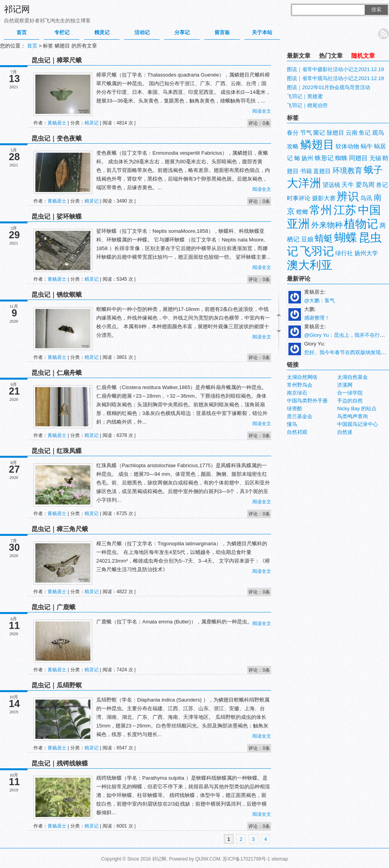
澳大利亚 (310, 265)
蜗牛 (367, 146)
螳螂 (302, 212)
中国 (369, 210)
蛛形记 (324, 158)
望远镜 (331, 185)
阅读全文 (262, 111)
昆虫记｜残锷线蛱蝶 (60, 763)
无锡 (375, 158)
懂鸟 (292, 424)
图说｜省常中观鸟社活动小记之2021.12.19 (335, 78)
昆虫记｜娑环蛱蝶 (57, 217)
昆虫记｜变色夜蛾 (57, 138)
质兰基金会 (300, 416)
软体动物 (347, 146)
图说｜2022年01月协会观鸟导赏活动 (328, 87)
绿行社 (344, 253)
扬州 (307, 158)
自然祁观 (297, 432)
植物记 (361, 224)
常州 (321, 210)
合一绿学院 (350, 393)
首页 (22, 32)
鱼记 (365, 133)
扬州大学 (366, 253)
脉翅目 (335, 133)
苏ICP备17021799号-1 (246, 859)
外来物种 (327, 225)
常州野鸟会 (300, 385)
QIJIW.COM (208, 859)
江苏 (345, 210)
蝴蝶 (346, 237)
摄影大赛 (324, 198)
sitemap (280, 859)
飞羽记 (317, 251)
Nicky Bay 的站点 (357, 408)
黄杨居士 (57, 123)
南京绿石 (297, 393)
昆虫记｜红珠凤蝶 (57, 451)
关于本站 (262, 32)
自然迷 (345, 432)
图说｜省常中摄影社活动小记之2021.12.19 (335, 69)
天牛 (348, 185)
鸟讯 (366, 198)
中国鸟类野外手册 (307, 401)
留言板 (222, 32)
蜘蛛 (341, 158)
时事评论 (299, 198)
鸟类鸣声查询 (352, 416)
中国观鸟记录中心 (358, 424)
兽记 (382, 185)
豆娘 (307, 239)
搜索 (376, 10)
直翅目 (322, 171)
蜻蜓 (324, 238)
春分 (293, 133)
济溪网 (345, 385)
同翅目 (358, 158)
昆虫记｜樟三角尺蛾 (60, 529)
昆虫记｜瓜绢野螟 (57, 685)
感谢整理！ (317, 318)
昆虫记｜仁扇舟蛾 (57, 373)
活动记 (142, 32)
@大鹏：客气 (319, 301)
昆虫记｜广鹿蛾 (53, 607)
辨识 (348, 196)
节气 (306, 133)
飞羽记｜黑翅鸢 (305, 96)
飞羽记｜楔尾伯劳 (307, 105)
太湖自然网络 (302, 377)
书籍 (306, 171)
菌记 (319, 133)
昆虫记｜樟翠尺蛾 (57, 60)
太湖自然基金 (352, 377)
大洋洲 (304, 183)
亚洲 (298, 224)
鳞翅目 (317, 144)
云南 (352, 133)
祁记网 (17, 9)
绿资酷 (295, 408)
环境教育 (347, 171)
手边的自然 (350, 401)
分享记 (182, 32)
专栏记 (62, 32)
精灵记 (102, 32)
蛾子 (373, 170)
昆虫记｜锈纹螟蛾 (57, 295)
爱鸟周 (365, 185)
